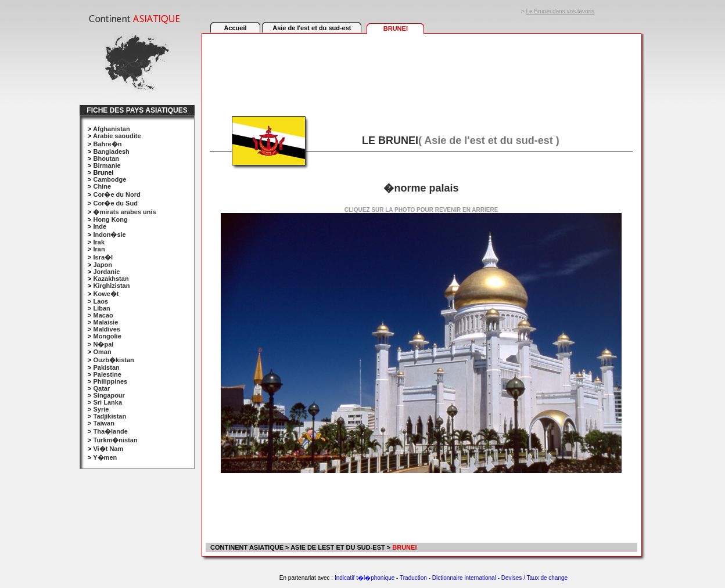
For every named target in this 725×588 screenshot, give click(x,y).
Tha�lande (110, 431)
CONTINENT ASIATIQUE (246, 547)
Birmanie (107, 165)
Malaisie (105, 322)
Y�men (105, 457)
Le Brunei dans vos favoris (560, 11)
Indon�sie (109, 235)
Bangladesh (111, 151)
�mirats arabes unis (124, 212)
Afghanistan (112, 129)
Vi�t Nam (108, 449)
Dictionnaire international (464, 578)
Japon (102, 265)
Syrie (101, 409)
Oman (102, 352)
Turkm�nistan (115, 440)
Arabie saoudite (117, 136)
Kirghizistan (111, 286)
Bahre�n (107, 144)
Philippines (110, 381)
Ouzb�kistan (113, 360)
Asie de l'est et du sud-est (312, 28)
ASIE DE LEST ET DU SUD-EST (338, 547)
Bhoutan (106, 158)
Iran (99, 249)
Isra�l (103, 257)
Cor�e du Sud (115, 203)
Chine (102, 186)
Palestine (107, 374)
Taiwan (103, 423)
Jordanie (106, 272)
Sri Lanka (107, 402)
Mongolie (107, 336)
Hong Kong (110, 219)
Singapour (109, 395)
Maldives (106, 329)
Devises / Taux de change (534, 578)
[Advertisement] (421, 68)
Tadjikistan (110, 416)
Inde (100, 226)
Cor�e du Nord (116, 194)
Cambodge (110, 179)
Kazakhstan (111, 279)
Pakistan (106, 367)
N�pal (103, 344)
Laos (101, 301)
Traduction (413, 578)
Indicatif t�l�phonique (365, 578)
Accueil (235, 28)
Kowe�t (106, 294)
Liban (101, 308)
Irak (99, 242)
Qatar (101, 388)
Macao (103, 315)
